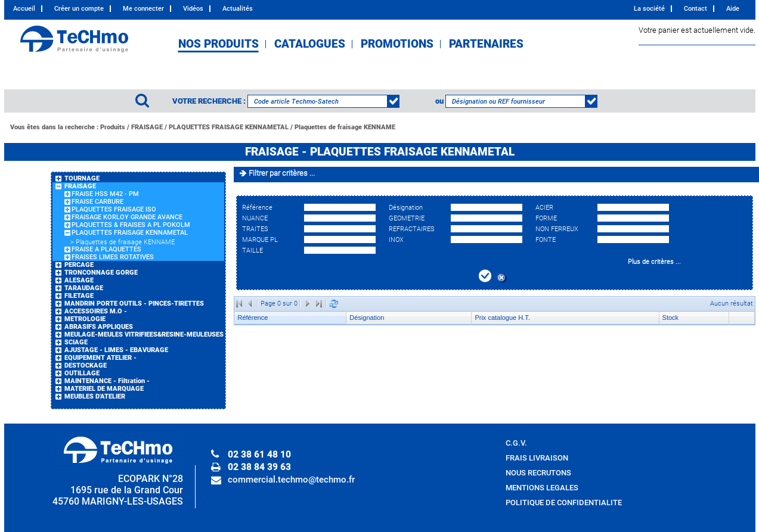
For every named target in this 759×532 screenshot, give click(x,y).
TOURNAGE (82, 178)
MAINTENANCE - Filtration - (107, 381)
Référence (257, 208)
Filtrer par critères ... (282, 173)
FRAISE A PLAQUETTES (106, 249)
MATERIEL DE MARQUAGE (104, 389)
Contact (696, 9)
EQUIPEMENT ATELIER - (100, 358)
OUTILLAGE (82, 373)
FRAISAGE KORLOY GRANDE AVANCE (127, 217)
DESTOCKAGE (86, 365)
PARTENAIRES (486, 44)
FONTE (546, 240)
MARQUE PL (260, 240)
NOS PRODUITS (219, 44)
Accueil (24, 9)
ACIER (544, 208)
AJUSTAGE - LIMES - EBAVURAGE (116, 350)
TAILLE (253, 251)
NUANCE (255, 218)
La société (649, 9)
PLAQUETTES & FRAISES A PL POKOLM (131, 225)
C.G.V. (516, 443)
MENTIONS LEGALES (542, 488)
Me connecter (143, 9)
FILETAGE (79, 296)
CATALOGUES (310, 44)
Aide (733, 9)
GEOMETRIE (407, 218)
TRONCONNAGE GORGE (101, 273)
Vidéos (193, 9)
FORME (546, 218)
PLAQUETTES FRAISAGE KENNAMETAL (229, 127)
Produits (113, 127)
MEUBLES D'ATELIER (95, 396)
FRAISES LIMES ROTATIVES (113, 257)
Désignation (406, 208)
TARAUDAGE (84, 288)
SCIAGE (76, 342)
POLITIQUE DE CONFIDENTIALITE (564, 503)
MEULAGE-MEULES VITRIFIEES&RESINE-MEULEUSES (144, 335)
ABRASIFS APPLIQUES (99, 327)
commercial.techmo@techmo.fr (291, 480)
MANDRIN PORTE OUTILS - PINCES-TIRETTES (134, 304)
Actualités (238, 9)
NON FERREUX (557, 229)
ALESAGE (79, 280)
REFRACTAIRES (412, 229)
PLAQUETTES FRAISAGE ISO (114, 209)
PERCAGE (79, 265)
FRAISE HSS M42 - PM (105, 194)
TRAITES (255, 229)
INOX (396, 240)
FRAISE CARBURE (97, 202)
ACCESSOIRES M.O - (96, 311)
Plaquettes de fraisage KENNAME (345, 127)
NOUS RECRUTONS (538, 473)
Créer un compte (79, 9)
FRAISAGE (147, 127)
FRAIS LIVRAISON (537, 458)
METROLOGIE (85, 319)
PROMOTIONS (397, 44)
